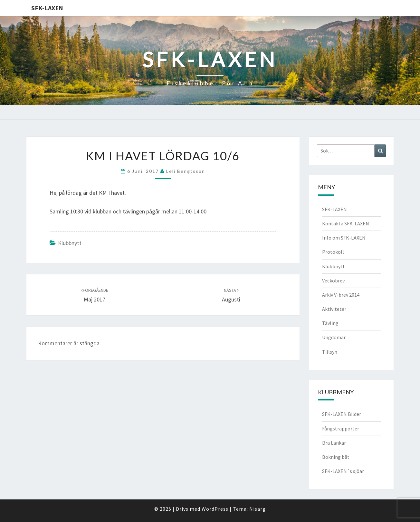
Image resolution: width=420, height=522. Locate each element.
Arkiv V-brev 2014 (341, 295)
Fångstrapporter (341, 428)
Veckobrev (333, 281)
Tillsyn (330, 352)
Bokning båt (336, 457)
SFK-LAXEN (47, 8)
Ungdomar (334, 337)
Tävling (330, 323)
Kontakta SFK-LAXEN (346, 223)
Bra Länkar (334, 443)
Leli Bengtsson (186, 171)
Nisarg (258, 509)
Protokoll (333, 252)
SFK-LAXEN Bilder (342, 414)
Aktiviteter (334, 309)
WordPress (215, 509)
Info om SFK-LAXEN (344, 238)
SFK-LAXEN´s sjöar (343, 471)
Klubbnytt (70, 243)
